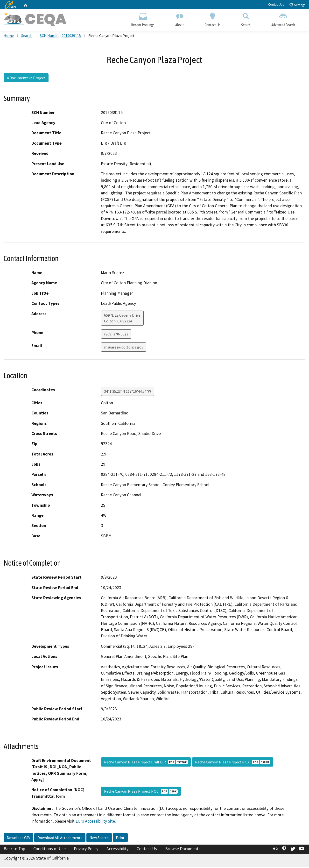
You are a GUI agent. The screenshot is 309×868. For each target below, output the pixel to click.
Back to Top (14, 850)
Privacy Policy (86, 850)
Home (9, 36)
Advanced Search (283, 19)
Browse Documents (183, 850)
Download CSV (18, 839)
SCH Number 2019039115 (60, 36)
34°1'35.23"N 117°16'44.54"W (128, 392)
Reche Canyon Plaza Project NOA (233, 763)
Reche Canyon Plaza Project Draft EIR (146, 763)
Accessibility (117, 850)
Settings (297, 5)
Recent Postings (143, 19)
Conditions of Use (49, 850)
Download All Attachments (60, 839)
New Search (99, 839)
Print (120, 839)
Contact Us (276, 4)
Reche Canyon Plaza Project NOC (141, 792)
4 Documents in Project (26, 78)
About (180, 19)
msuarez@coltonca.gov (124, 348)
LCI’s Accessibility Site (95, 822)
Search (246, 19)
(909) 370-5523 (116, 335)
